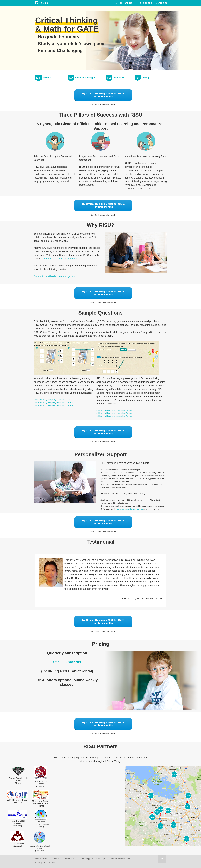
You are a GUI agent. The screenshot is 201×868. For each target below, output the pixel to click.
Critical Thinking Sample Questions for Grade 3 (53, 405)
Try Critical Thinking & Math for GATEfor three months (103, 95)
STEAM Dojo (99, 859)
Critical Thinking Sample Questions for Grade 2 (53, 402)
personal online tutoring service (130, 509)
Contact (56, 859)
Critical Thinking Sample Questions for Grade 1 (53, 400)
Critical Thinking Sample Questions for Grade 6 (116, 416)
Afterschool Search (122, 859)
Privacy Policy (41, 859)
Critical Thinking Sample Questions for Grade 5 (116, 413)
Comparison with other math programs (54, 276)
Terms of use (70, 859)
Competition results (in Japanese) (60, 259)
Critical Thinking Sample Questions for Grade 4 (116, 410)
